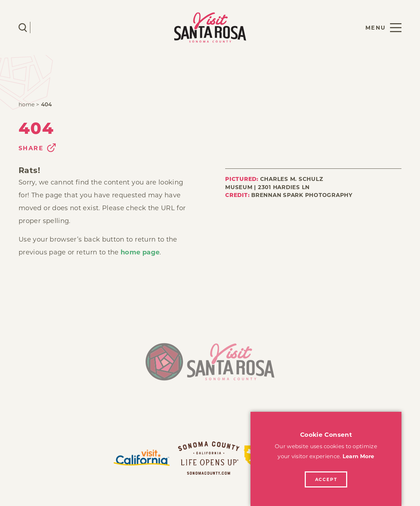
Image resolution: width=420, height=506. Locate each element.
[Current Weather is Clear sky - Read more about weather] (44, 27)
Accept (326, 479)
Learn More (358, 456)
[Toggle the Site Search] (23, 28)
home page (140, 252)
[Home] (210, 365)
